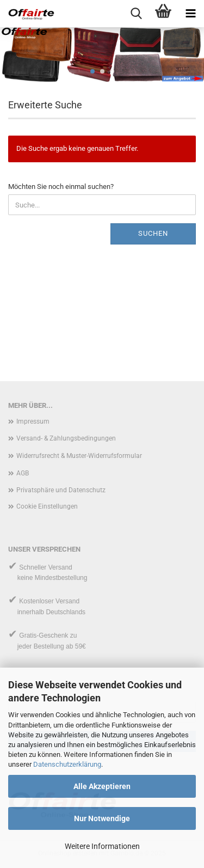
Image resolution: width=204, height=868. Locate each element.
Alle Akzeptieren (102, 786)
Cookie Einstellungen (47, 506)
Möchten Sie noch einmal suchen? (61, 187)
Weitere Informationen (102, 846)
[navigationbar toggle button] (190, 14)
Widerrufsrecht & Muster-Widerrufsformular (79, 456)
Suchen (153, 233)
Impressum (33, 421)
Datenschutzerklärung (67, 764)
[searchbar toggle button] (136, 14)
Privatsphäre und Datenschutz (61, 490)
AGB (23, 473)
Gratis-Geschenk (44, 635)
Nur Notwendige (102, 818)
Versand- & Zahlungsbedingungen (66, 438)
